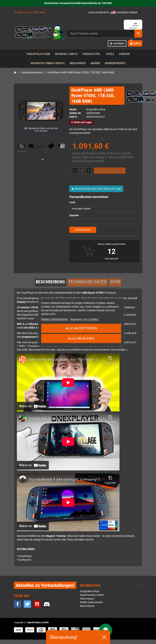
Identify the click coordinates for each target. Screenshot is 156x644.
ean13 (73, 121)
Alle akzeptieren (81, 328)
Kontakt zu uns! (23, 12)
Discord (47, 609)
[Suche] (104, 38)
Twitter (27, 609)
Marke (73, 114)
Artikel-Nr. (75, 118)
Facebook (18, 609)
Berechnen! (83, 234)
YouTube (37, 609)
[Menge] (82, 175)
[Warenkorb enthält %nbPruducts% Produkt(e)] (135, 48)
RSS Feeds (39, 12)
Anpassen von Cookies (84, 319)
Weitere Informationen (55, 319)
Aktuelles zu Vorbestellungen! (45, 590)
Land (72, 207)
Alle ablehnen (81, 338)
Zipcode (74, 220)
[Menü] (140, 22)
